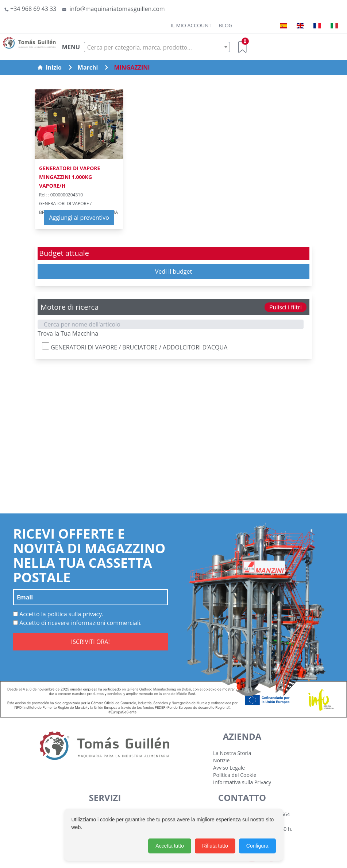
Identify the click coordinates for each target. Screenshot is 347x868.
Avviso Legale (229, 768)
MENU (71, 47)
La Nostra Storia (232, 753)
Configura (257, 846)
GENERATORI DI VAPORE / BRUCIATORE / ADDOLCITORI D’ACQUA (135, 347)
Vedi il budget (174, 271)
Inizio (49, 67)
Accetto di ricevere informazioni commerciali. (77, 623)
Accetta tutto (170, 846)
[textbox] (157, 47)
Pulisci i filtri (286, 307)
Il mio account (191, 25)
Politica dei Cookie (235, 775)
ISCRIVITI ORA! (90, 642)
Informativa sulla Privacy (242, 782)
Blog (225, 25)
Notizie (221, 760)
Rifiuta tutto (215, 846)
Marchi (88, 67)
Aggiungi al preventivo (79, 218)
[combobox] (157, 47)
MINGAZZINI (132, 67)
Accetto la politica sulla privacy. (58, 614)
